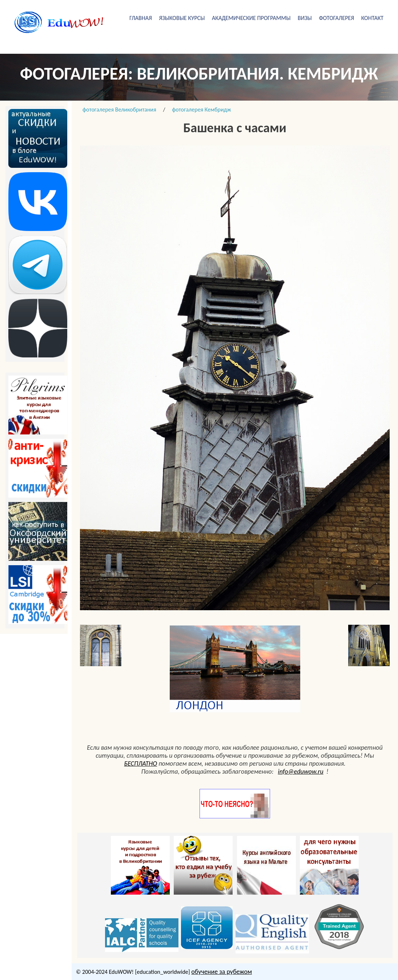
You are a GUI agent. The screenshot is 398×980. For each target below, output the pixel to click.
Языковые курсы (182, 18)
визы (305, 18)
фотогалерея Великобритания (119, 110)
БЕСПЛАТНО (141, 764)
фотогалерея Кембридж (201, 110)
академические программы (251, 18)
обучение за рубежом (222, 972)
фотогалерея (336, 18)
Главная (141, 18)
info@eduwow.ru (301, 772)
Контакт (372, 18)
